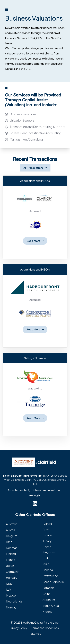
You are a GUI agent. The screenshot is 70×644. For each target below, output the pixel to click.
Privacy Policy (18, 628)
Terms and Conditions (45, 628)
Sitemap (36, 634)
